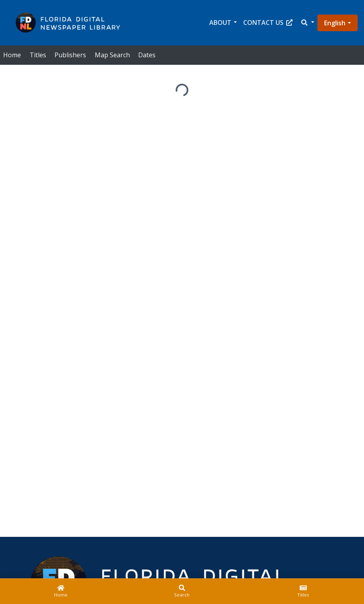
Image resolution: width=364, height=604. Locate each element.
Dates (147, 55)
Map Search (112, 55)
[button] (307, 23)
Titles (38, 55)
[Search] (182, 591)
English (335, 23)
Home (12, 55)
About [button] (220, 23)
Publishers (70, 55)
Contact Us (268, 23)
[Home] (61, 591)
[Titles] (303, 591)
